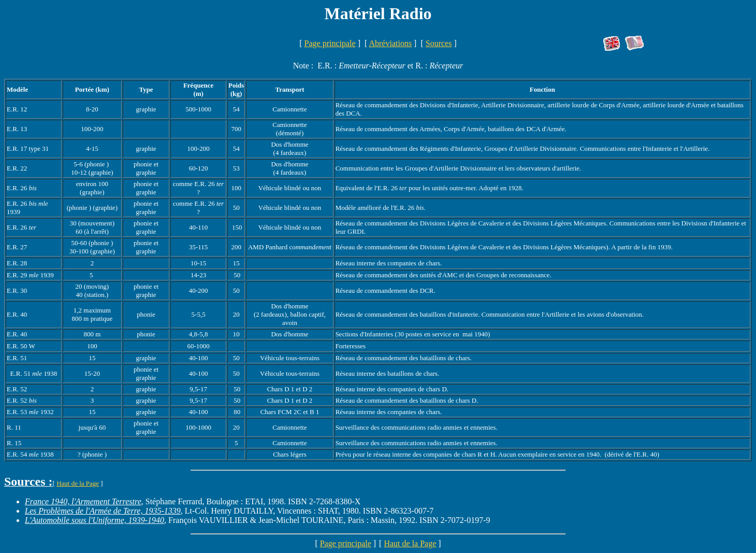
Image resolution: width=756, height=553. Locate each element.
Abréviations (390, 43)
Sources (439, 43)
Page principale (330, 43)
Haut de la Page (78, 483)
